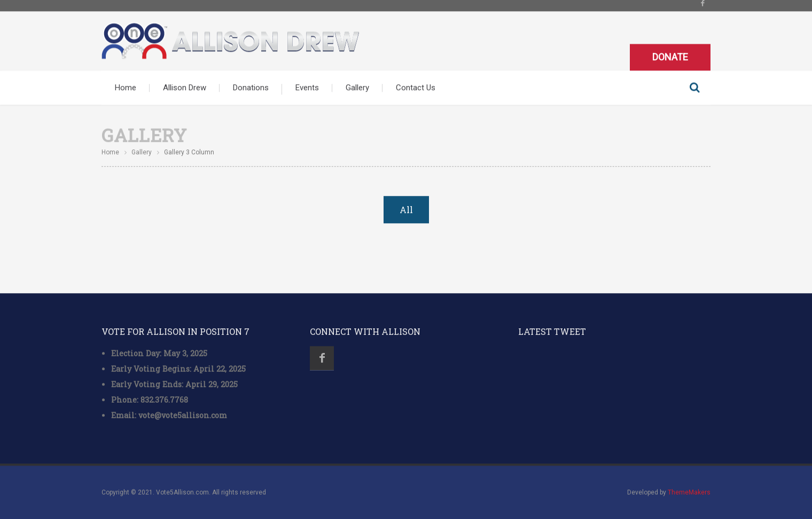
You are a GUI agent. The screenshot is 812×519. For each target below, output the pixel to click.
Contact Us (416, 87)
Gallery (357, 87)
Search (694, 87)
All (406, 210)
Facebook (322, 358)
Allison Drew (185, 87)
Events (307, 87)
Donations (251, 87)
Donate (670, 56)
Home (126, 87)
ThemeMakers (689, 492)
